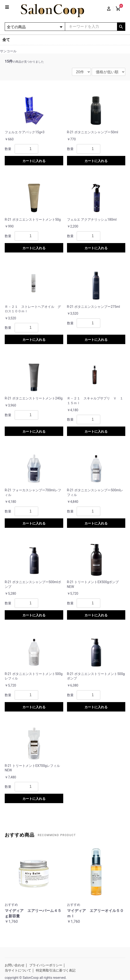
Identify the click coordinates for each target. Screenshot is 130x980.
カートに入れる (34, 161)
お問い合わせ (15, 965)
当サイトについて (18, 970)
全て (6, 40)
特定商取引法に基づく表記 (56, 970)
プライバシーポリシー (46, 965)
